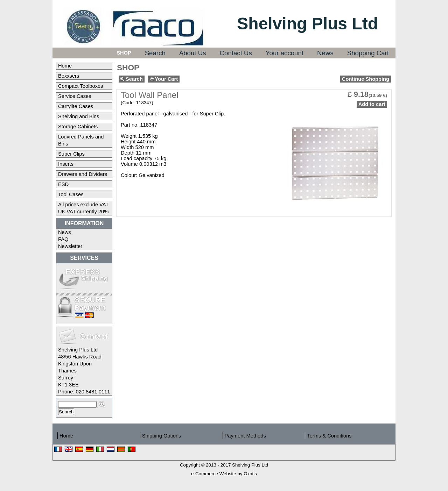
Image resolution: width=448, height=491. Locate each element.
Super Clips (71, 154)
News (325, 53)
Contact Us (236, 53)
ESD (63, 184)
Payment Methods (245, 436)
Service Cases (75, 96)
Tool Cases (71, 194)
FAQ (63, 239)
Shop (124, 53)
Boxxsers (69, 76)
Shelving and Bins (79, 116)
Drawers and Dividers (83, 174)
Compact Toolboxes (80, 86)
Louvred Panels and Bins (81, 140)
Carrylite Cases (76, 106)
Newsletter (70, 246)
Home (65, 66)
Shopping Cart (368, 53)
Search (155, 53)
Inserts (66, 164)
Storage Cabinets (78, 127)
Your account (285, 53)
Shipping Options (162, 436)
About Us (193, 53)
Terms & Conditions (329, 436)
